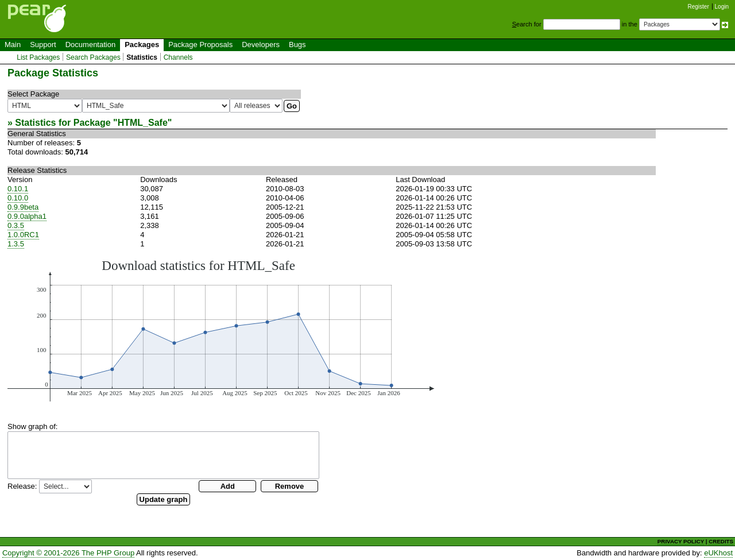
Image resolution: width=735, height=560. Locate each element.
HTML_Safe (143, 123)
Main (13, 45)
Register (699, 7)
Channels (178, 57)
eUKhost (718, 553)
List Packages (38, 57)
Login (722, 7)
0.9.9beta (23, 207)
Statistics (142, 57)
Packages (142, 45)
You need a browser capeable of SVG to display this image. (221, 330)
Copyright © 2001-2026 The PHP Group (68, 553)
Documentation (90, 45)
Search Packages (93, 57)
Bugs (297, 45)
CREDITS (721, 541)
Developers (261, 45)
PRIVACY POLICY (681, 541)
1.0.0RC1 (23, 235)
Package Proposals (200, 45)
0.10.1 (18, 189)
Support (43, 45)
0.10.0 (18, 198)
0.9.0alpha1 (27, 216)
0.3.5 (16, 225)
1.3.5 (16, 244)
